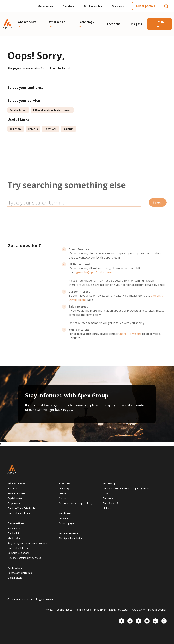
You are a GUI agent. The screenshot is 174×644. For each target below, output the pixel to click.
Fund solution (18, 110)
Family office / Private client (23, 508)
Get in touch (160, 24)
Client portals (146, 6)
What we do (57, 23)
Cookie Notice (64, 610)
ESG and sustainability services (52, 110)
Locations (114, 24)
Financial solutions (18, 548)
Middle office (15, 538)
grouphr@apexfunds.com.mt (94, 284)
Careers (33, 129)
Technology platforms (20, 573)
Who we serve (27, 23)
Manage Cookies (157, 610)
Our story (68, 6)
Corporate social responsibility (76, 503)
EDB (105, 493)
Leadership (65, 493)
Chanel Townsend (130, 345)
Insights (136, 24)
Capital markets (16, 498)
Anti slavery (138, 610)
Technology (86, 23)
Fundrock (108, 498)
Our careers (45, 6)
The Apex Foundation (71, 538)
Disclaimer (100, 610)
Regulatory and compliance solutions (28, 543)
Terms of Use (83, 610)
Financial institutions (19, 513)
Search (158, 214)
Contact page (66, 523)
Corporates (14, 503)
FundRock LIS (110, 503)
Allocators (13, 488)
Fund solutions (16, 533)
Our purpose (119, 6)
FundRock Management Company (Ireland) (127, 488)
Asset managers (16, 493)
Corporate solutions (18, 553)
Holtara (107, 508)
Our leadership (93, 6)
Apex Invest (14, 528)
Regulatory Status (119, 610)
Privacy (49, 610)
